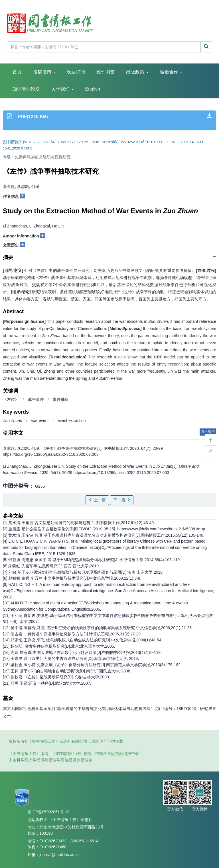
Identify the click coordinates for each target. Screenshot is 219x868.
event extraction (72, 420)
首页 (17, 72)
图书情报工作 (15, 142)
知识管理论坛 (26, 89)
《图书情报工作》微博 (29, 754)
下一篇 (122, 500)
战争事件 (36, 399)
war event (40, 420)
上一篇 (97, 500)
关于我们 (62, 89)
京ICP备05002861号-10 (48, 812)
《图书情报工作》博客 (72, 754)
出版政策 (137, 72)
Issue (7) (68, 142)
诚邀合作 (171, 72)
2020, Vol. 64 (44, 142)
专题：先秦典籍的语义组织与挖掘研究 (37, 157)
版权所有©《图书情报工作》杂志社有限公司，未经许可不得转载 (66, 741)
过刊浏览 (106, 72)
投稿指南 (44, 72)
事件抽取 (61, 399)
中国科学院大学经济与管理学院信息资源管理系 (50, 760)
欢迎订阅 (76, 72)
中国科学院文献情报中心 (117, 754)
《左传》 (11, 399)
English (92, 89)
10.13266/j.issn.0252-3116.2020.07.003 (133, 142)
